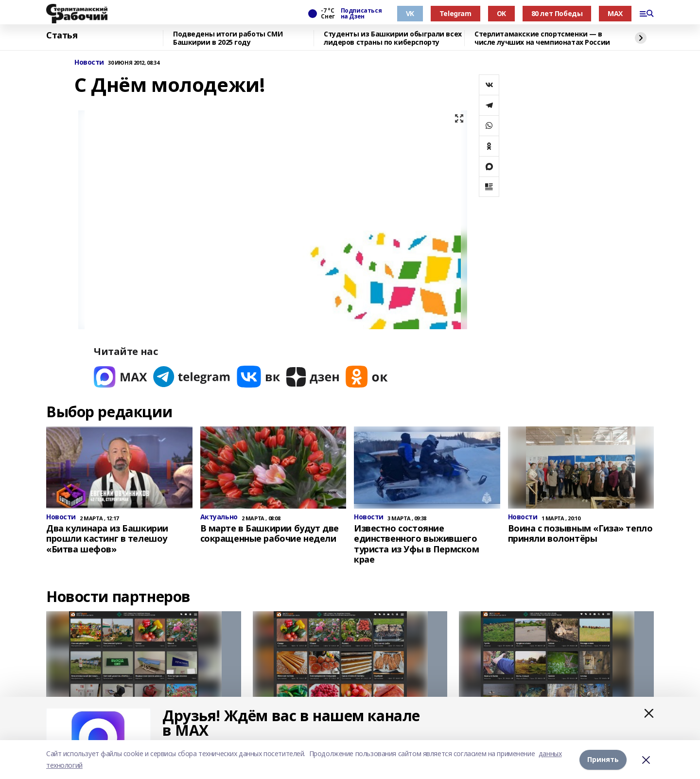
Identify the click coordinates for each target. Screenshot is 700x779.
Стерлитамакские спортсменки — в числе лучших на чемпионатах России (542, 38)
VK (410, 13)
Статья (62, 35)
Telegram (455, 13)
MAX (615, 13)
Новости (89, 62)
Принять (603, 759)
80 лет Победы (557, 13)
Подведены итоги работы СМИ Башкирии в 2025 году (228, 38)
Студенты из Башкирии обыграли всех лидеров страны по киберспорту (393, 38)
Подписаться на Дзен (361, 14)
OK (501, 13)
